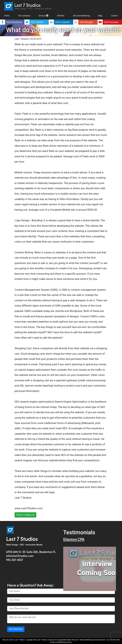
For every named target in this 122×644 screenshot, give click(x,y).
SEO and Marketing (81, 16)
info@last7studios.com (20, 556)
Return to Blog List (26, 515)
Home (7, 16)
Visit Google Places (86, 24)
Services (43, 16)
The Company (24, 16)
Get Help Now (16, 629)
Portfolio (61, 16)
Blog (100, 16)
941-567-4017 (15, 560)
